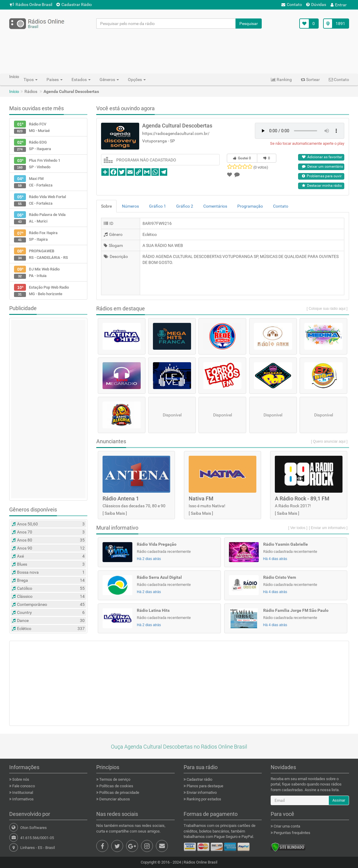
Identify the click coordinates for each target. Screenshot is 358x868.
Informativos (23, 799)
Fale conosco (23, 786)
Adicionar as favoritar (322, 157)
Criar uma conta (286, 826)
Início (14, 91)
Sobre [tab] (106, 206)
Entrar (339, 5)
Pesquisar (249, 24)
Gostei (242, 158)
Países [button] (55, 80)
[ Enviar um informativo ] (328, 528)
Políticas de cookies (116, 786)
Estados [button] (81, 80)
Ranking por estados (203, 799)
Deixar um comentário (323, 167)
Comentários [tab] (215, 206)
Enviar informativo (201, 792)
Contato (292, 4)
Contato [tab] (281, 206)
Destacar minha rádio (322, 186)
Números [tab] (130, 206)
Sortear (310, 80)
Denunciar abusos (114, 799)
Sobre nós (20, 779)
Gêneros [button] (109, 80)
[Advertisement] (179, 51)
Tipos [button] (31, 80)
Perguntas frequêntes (292, 833)
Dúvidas (316, 4)
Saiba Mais (115, 513)
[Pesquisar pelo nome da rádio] (166, 24)
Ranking (281, 80)
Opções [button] (137, 80)
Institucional (22, 792)
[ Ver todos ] (298, 528)
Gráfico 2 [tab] (185, 206)
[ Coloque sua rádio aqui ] (327, 309)
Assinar (339, 800)
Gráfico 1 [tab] (158, 206)
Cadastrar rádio (199, 779)
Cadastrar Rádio (74, 4)
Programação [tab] (250, 206)
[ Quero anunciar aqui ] (329, 441)
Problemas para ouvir (322, 176)
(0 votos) (261, 167)
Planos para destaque (204, 786)
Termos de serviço (114, 779)
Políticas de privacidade (119, 792)
